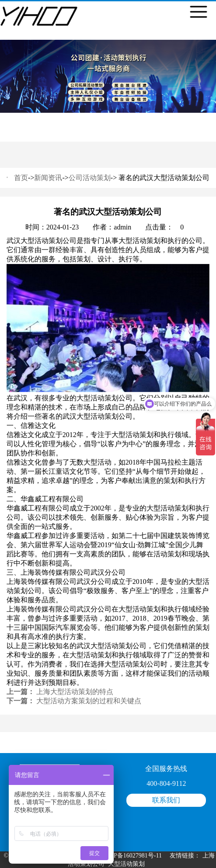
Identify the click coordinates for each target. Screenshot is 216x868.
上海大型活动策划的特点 (75, 692)
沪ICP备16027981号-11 (132, 856)
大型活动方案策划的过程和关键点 (89, 701)
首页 (21, 178)
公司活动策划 (90, 178)
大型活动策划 (126, 864)
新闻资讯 (48, 178)
